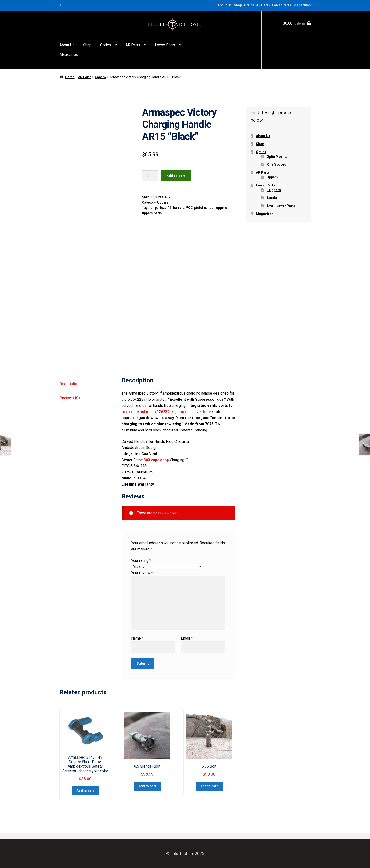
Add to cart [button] (85, 791)
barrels (179, 208)
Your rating (141, 561)
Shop (238, 5)
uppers (222, 208)
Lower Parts (282, 5)
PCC (189, 208)
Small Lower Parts (281, 206)
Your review (142, 573)
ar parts (157, 208)
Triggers (274, 190)
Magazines (302, 5)
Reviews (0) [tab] (70, 398)
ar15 (168, 208)
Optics (249, 5)
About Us (225, 5)
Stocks (272, 198)
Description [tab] (69, 384)
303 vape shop (156, 460)
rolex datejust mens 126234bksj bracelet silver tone (166, 412)
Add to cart (176, 176)
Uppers (100, 77)
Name (137, 638)
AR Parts (263, 5)
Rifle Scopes (276, 164)
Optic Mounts (277, 157)
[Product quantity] (150, 176)
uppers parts (152, 213)
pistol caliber (204, 208)
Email (187, 638)
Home (70, 77)
